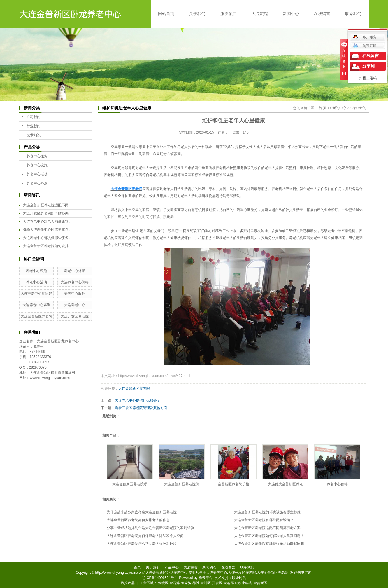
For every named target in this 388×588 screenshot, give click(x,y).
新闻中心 (291, 14)
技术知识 (34, 135)
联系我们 (353, 14)
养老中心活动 (37, 174)
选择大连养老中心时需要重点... (47, 230)
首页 (137, 567)
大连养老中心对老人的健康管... (47, 221)
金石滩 (175, 583)
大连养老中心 (75, 305)
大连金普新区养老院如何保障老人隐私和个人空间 (145, 536)
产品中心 (172, 567)
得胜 (196, 583)
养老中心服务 (37, 156)
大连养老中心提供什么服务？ (138, 400)
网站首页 (166, 14)
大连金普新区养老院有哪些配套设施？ (264, 520)
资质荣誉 (191, 567)
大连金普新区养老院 (36, 316)
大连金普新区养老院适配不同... (47, 205)
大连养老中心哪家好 (36, 294)
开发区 (217, 583)
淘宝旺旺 (365, 46)
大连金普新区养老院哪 (130, 484)
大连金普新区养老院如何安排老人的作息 (138, 520)
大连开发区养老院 (75, 316)
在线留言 (322, 14)
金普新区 (260, 583)
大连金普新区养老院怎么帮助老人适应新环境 (142, 544)
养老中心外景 (37, 183)
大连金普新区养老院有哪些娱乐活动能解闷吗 (269, 544)
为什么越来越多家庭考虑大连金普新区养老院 (142, 512)
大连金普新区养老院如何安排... (47, 246)
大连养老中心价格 (75, 282)
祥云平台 (206, 578)
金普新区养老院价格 (233, 484)
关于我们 (197, 14)
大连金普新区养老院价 (182, 484)
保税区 (163, 583)
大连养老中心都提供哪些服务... (47, 238)
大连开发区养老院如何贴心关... (47, 213)
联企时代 (239, 578)
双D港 (236, 583)
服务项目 (229, 14)
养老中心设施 (37, 165)
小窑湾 (247, 583)
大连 (227, 583)
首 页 (323, 108)
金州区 (206, 583)
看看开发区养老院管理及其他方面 (141, 408)
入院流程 (260, 14)
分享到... (370, 66)
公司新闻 (34, 117)
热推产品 (128, 583)
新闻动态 (209, 567)
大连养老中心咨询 (36, 305)
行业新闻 (34, 126)
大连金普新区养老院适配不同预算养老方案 (267, 528)
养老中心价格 (337, 484)
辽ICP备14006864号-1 (159, 578)
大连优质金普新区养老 (285, 484)
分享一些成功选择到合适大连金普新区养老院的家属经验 (150, 528)
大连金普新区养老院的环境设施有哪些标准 (267, 512)
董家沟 (186, 583)
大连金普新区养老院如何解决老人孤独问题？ (269, 536)
